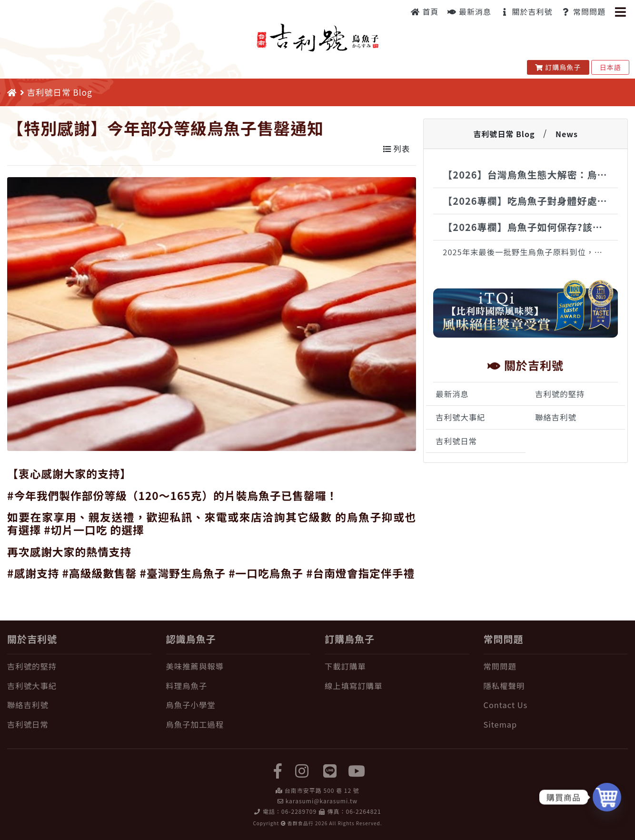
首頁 (425, 11)
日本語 (610, 67)
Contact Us (506, 705)
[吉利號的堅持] (79, 666)
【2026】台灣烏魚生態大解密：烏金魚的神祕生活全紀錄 (530, 175)
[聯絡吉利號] (79, 705)
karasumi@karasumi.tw (322, 801)
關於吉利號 (526, 11)
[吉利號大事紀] (79, 686)
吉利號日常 (456, 441)
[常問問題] (556, 666)
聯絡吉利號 (556, 417)
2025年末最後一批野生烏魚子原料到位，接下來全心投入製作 (530, 252)
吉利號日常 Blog (504, 134)
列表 (397, 149)
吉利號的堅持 (560, 394)
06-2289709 (299, 811)
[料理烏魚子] (238, 686)
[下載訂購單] (397, 666)
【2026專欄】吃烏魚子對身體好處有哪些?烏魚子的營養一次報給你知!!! (530, 201)
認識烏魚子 (191, 639)
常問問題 (583, 11)
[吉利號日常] (79, 725)
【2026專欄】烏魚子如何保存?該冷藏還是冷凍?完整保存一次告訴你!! (530, 227)
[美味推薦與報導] (238, 666)
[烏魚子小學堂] (238, 705)
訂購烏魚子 (558, 67)
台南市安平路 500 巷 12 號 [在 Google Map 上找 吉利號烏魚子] (322, 790)
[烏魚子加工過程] (238, 725)
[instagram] (302, 770)
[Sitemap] (556, 725)
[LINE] (330, 770)
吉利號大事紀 (460, 417)
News (567, 134)
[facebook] (278, 770)
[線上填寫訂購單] (397, 686)
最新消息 (469, 11)
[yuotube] (357, 770)
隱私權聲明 (504, 686)
